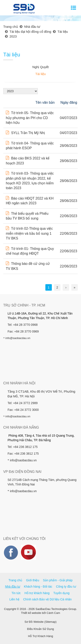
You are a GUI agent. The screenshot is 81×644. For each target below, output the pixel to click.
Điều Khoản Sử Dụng (40, 629)
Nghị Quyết (40, 67)
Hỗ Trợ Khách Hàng (41, 636)
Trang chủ (15, 580)
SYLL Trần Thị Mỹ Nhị (25, 133)
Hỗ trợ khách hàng (37, 593)
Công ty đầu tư (66, 587)
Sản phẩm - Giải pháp (58, 580)
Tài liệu (40, 74)
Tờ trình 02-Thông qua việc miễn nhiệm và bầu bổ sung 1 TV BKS (29, 233)
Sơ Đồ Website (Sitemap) (41, 622)
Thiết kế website (31, 613)
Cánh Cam (53, 613)
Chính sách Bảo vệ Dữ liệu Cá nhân (47, 599)
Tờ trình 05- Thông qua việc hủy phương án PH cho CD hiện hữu (30, 118)
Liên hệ (14, 599)
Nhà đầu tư (13, 587)
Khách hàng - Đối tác (38, 587)
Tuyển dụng (61, 593)
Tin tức (16, 593)
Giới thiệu (33, 580)
